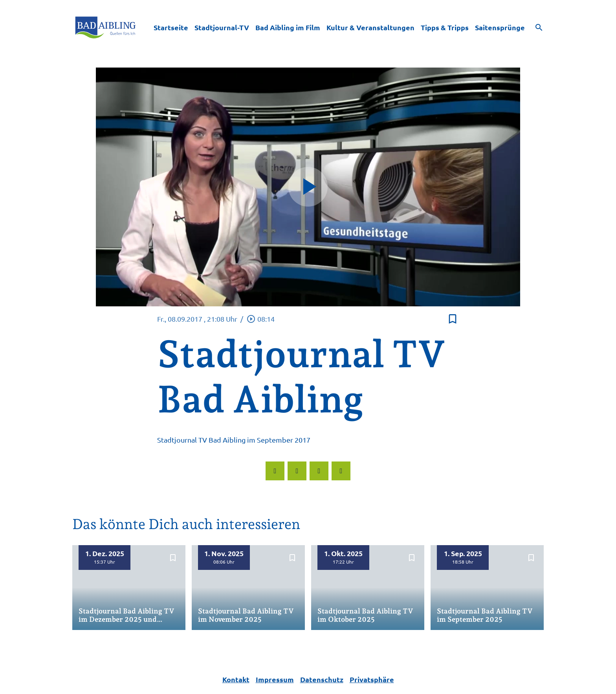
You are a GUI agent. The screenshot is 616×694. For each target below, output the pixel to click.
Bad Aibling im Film (288, 27)
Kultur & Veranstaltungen (370, 27)
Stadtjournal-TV (222, 27)
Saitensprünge (500, 27)
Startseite (171, 27)
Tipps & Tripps (445, 27)
